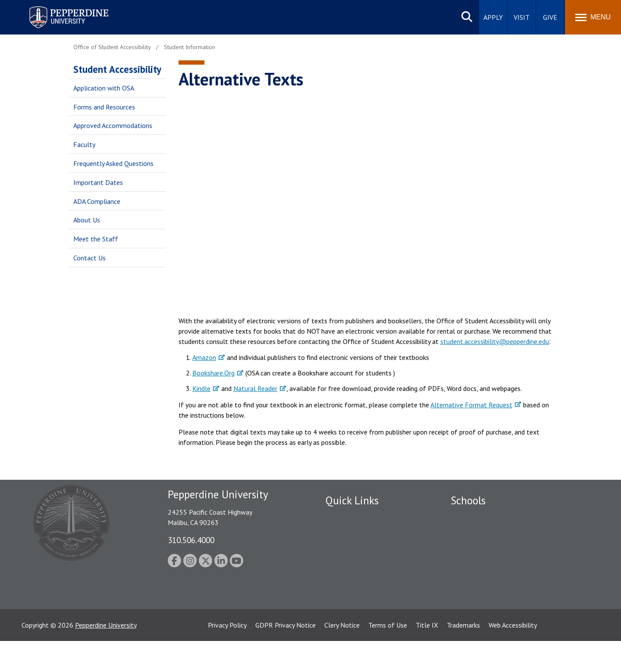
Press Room (343, 606)
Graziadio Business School (488, 547)
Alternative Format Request (471, 405)
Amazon (204, 357)
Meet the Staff (96, 239)
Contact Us (89, 258)
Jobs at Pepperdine (353, 562)
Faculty (84, 144)
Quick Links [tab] (352, 500)
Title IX (427, 656)
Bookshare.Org (213, 373)
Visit (522, 17)
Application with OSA (104, 88)
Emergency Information (360, 547)
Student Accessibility (117, 69)
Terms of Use (388, 656)
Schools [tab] (468, 500)
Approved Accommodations (113, 125)
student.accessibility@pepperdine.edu (495, 341)
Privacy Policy (227, 656)
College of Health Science (488, 591)
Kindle (201, 388)
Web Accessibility (513, 656)
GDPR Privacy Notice (285, 656)
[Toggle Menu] (593, 17)
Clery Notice (342, 656)
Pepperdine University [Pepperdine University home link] (58, 8)
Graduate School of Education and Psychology (518, 562)
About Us (87, 220)
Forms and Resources (104, 107)
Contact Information (356, 576)
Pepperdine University (106, 656)
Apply (493, 17)
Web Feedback (346, 622)
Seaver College (472, 516)
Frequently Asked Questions (113, 163)
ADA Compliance (97, 201)
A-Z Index (339, 591)
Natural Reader (255, 388)
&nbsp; (365, 200)
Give (550, 17)
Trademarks (463, 656)
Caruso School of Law (483, 531)
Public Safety (345, 516)
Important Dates (98, 182)
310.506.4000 (191, 540)
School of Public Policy (484, 576)
